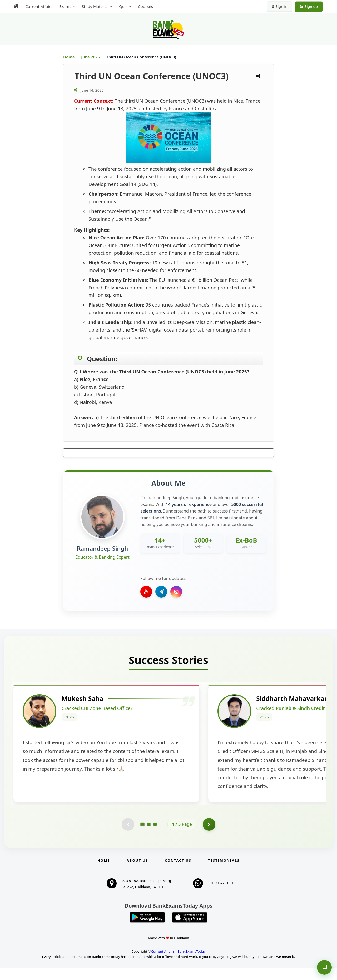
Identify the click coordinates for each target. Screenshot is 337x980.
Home (69, 57)
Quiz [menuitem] (123, 6)
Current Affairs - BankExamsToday (178, 963)
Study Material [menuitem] (95, 6)
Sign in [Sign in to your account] (280, 6)
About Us (137, 872)
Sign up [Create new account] (309, 6)
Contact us (178, 872)
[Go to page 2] (149, 836)
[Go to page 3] (155, 836)
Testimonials (224, 872)
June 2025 (91, 57)
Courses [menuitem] (145, 6)
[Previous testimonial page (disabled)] (128, 836)
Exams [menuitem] (65, 6)
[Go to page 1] (143, 836)
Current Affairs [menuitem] (39, 6)
